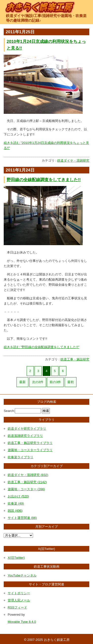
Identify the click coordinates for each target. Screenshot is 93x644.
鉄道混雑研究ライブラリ (25, 436)
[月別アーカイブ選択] (18, 535)
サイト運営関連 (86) (22, 518)
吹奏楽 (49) (16, 503)
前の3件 (55, 382)
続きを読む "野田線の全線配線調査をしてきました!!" (41, 347)
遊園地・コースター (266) (26, 489)
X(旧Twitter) (16, 558)
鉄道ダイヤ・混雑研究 (73, 161)
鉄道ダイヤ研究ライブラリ (27, 429)
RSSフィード (17, 607)
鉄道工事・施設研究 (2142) (27, 482)
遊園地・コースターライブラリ (30, 450)
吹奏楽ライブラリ (20, 457)
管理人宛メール (19, 600)
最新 (22, 382)
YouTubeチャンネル (22, 575)
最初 (71, 382)
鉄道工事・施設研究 (75, 359)
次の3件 (38, 382)
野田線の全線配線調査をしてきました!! (44, 180)
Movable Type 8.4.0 (22, 622)
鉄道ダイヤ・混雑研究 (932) (28, 475)
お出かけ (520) (18, 496)
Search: (9, 411)
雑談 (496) (15, 511)
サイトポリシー (19, 593)
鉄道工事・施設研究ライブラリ (30, 443)
